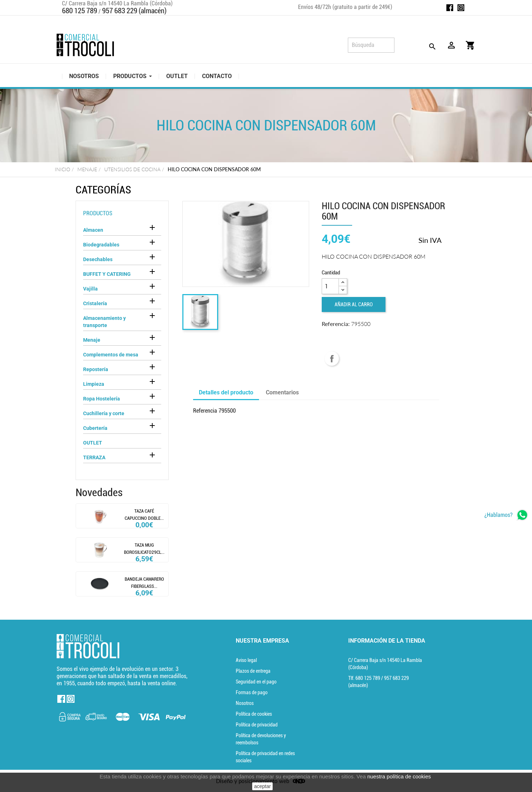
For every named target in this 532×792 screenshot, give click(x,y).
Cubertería (95, 428)
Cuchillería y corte (104, 413)
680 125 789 (80, 11)
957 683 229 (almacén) (134, 11)
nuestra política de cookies (399, 776)
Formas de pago (252, 692)
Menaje (92, 340)
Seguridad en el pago (256, 682)
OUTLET (93, 443)
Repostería (96, 369)
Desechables (98, 259)
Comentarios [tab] (282, 392)
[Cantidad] (330, 286)
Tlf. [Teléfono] (365, 678)
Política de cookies (254, 714)
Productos (98, 213)
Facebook (450, 8)
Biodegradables (101, 245)
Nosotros (245, 703)
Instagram (461, 8)
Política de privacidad (257, 725)
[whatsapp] (506, 515)
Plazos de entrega (253, 671)
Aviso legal (246, 660)
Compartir (332, 359)
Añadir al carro (354, 304)
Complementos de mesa (111, 355)
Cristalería (95, 303)
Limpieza (94, 384)
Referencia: (336, 324)
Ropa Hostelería (102, 399)
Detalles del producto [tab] (226, 392)
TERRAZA (94, 457)
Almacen (93, 230)
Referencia (205, 411)
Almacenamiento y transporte (104, 322)
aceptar (262, 786)
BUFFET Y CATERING (107, 274)
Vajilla (90, 289)
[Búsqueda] (371, 45)
